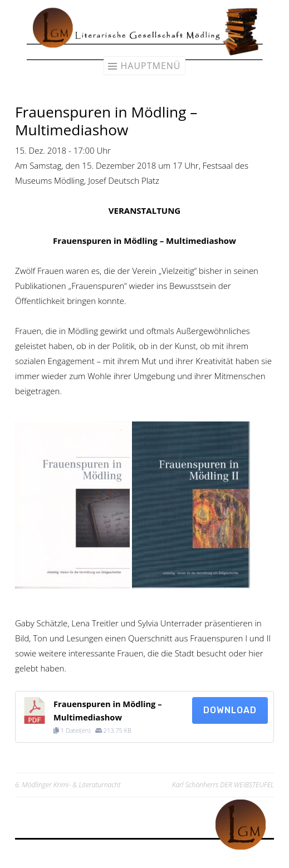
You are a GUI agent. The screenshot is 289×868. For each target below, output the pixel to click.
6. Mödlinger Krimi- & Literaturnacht (68, 785)
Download (230, 710)
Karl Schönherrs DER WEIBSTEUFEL (223, 785)
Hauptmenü (150, 66)
